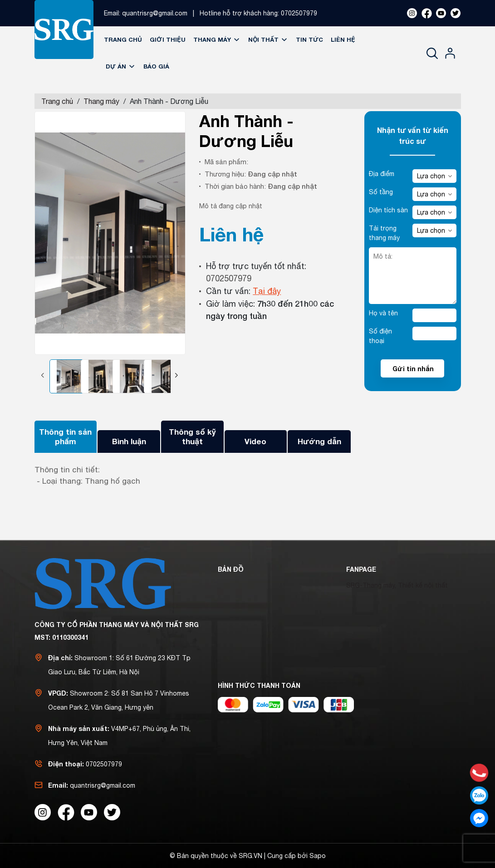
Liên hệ (343, 39)
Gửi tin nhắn (413, 369)
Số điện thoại (380, 336)
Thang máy (217, 39)
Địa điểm (382, 174)
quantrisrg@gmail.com (155, 13)
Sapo (318, 856)
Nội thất (268, 39)
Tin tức (309, 39)
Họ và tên (383, 313)
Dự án (121, 66)
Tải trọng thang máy (384, 233)
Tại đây (267, 291)
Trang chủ (123, 39)
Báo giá (156, 66)
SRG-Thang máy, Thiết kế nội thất (397, 585)
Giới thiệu (168, 39)
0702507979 (299, 13)
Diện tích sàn (388, 210)
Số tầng (381, 192)
